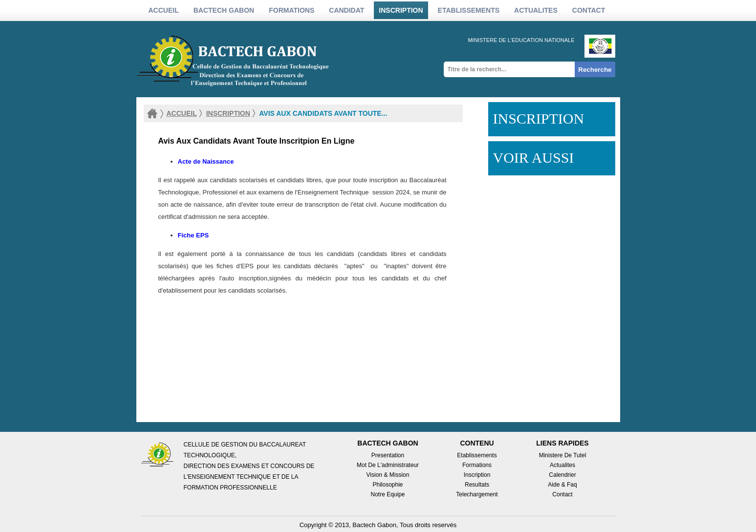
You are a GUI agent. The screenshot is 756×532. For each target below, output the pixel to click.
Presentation (388, 455)
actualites (536, 10)
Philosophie (388, 485)
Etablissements (477, 455)
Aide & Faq (562, 485)
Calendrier (562, 475)
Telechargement (477, 494)
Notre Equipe (388, 494)
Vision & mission (388, 475)
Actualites (562, 465)
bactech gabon (224, 10)
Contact (589, 10)
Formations (477, 465)
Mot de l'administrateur (388, 465)
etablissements (469, 10)
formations (292, 10)
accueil (182, 113)
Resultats (477, 485)
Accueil (164, 10)
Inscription (477, 475)
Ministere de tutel (563, 455)
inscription (401, 10)
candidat (346, 10)
